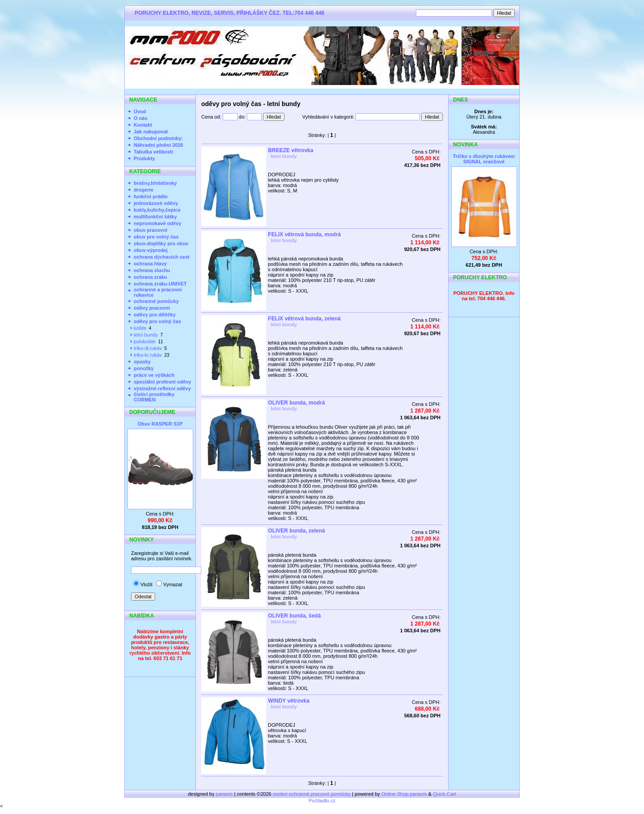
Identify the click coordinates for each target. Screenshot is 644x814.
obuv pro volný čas (156, 237)
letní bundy (146, 335)
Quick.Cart (445, 794)
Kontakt (143, 125)
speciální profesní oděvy (162, 382)
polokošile (145, 341)
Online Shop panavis (404, 794)
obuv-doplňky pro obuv (161, 243)
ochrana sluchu (152, 270)
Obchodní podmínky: (158, 138)
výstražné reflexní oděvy (162, 388)
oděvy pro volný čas (157, 321)
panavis (225, 794)
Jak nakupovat (151, 132)
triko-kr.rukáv (148, 355)
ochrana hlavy (150, 264)
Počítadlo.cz (322, 801)
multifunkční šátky (155, 217)
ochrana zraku (150, 277)
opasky (142, 362)
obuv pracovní (150, 230)
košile (140, 328)
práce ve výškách (154, 375)
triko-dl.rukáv (148, 348)
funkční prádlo (151, 196)
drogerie (144, 190)
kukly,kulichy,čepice (157, 210)
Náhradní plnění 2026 (159, 145)
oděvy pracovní (152, 308)
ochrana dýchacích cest (162, 257)
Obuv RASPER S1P (160, 424)
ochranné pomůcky (156, 301)
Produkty (144, 158)
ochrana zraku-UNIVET (160, 284)
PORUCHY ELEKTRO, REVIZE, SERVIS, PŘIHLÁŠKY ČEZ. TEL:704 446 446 (229, 13)
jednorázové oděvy (156, 203)
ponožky (144, 368)
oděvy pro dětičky (155, 315)
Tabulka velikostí (153, 152)
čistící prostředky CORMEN (154, 397)
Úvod (140, 111)
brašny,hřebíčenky (155, 183)
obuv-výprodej (151, 250)
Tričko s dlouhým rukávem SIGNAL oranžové (484, 159)
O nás (141, 118)
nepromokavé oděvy (157, 223)
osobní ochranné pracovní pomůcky (312, 794)
